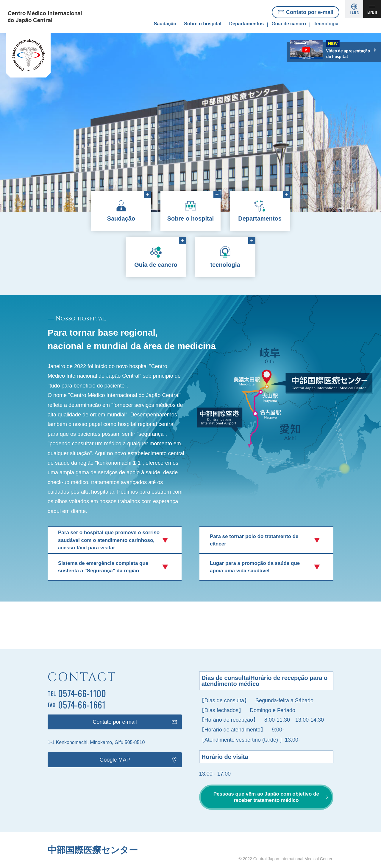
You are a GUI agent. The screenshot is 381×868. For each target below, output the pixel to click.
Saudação (165, 24)
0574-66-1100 (82, 693)
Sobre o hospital (203, 24)
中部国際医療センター (93, 850)
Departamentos (246, 24)
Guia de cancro (289, 24)
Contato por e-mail (310, 12)
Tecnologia (326, 24)
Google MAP (115, 760)
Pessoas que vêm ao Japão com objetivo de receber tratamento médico (266, 797)
